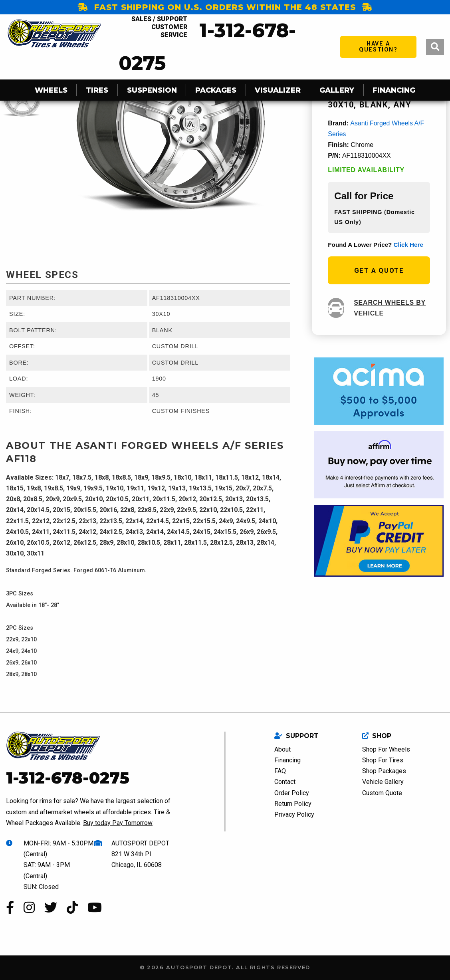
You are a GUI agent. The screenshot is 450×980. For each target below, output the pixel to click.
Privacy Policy (294, 814)
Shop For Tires (383, 760)
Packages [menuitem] (216, 90)
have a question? (378, 47)
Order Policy (292, 793)
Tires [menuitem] (97, 90)
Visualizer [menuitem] (278, 90)
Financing (287, 760)
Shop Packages (384, 771)
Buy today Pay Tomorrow (118, 823)
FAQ (280, 771)
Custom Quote (382, 793)
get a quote (379, 270)
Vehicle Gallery (383, 782)
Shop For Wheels (386, 749)
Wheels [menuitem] (51, 90)
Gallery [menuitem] (337, 90)
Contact (285, 782)
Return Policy (293, 804)
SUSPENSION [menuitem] (152, 90)
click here (408, 245)
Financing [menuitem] (394, 90)
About (282, 749)
